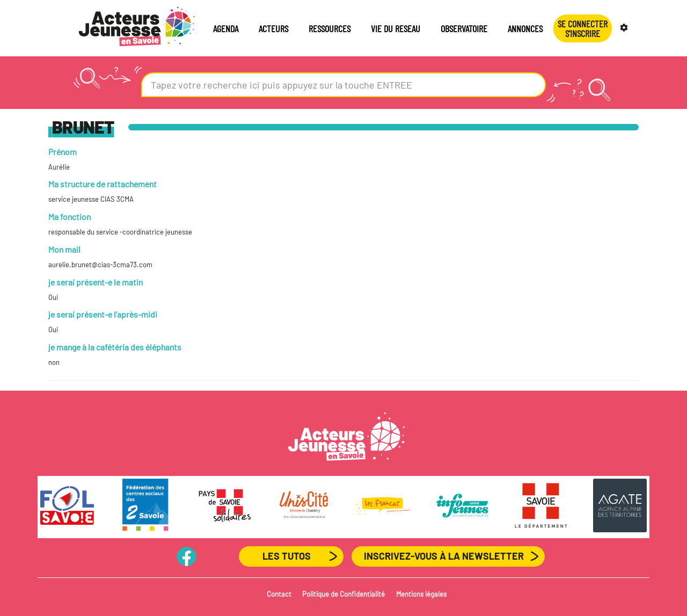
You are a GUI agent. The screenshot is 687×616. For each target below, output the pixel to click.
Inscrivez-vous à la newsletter (444, 556)
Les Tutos (287, 556)
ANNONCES (525, 28)
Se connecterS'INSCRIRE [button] (583, 28)
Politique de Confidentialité (343, 594)
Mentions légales (421, 594)
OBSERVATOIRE (464, 28)
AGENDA (226, 28)
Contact (279, 594)
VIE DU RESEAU (396, 28)
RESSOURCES (330, 28)
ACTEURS (273, 28)
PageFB (187, 556)
